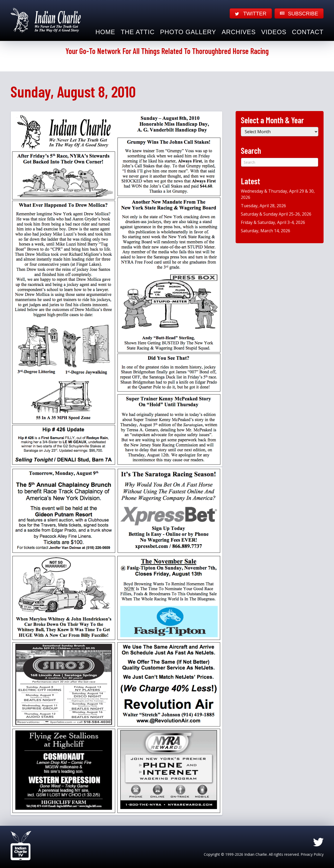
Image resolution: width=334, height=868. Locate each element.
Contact (308, 32)
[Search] (280, 162)
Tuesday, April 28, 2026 (263, 206)
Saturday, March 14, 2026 (266, 231)
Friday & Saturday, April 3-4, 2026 (273, 222)
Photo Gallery (188, 32)
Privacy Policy (312, 854)
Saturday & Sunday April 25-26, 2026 (276, 214)
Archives (239, 32)
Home (105, 32)
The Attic (138, 32)
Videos (274, 32)
